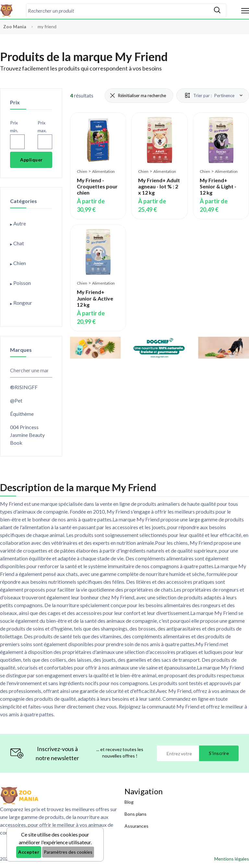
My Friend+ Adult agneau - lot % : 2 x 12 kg (159, 186)
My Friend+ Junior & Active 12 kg (95, 298)
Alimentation (103, 171)
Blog (129, 802)
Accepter (29, 852)
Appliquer (31, 160)
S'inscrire (219, 753)
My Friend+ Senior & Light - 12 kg (218, 186)
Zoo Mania (15, 26)
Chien (82, 171)
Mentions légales (232, 859)
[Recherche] (117, 11)
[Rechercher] (217, 11)
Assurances (136, 826)
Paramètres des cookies (68, 852)
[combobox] (117, 11)
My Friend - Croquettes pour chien (97, 186)
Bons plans (136, 814)
